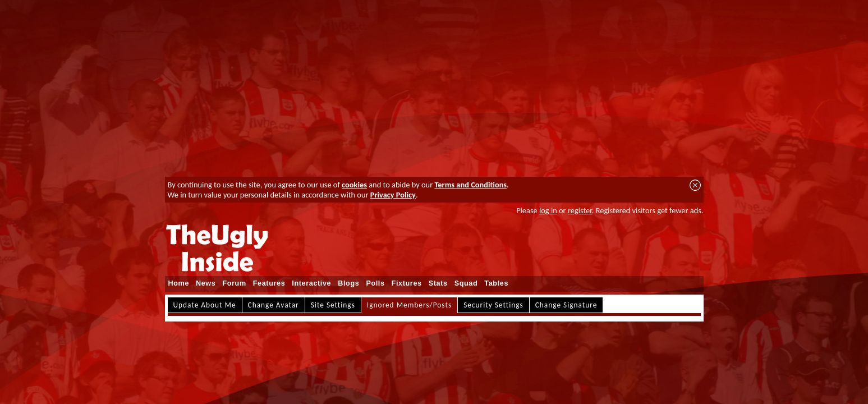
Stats (438, 283)
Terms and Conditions (470, 185)
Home (179, 283)
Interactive (311, 283)
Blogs (348, 283)
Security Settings (493, 305)
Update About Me (205, 305)
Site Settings (333, 305)
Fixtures (407, 283)
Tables (496, 283)
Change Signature (566, 305)
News (206, 283)
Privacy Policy (393, 195)
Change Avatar (274, 305)
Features (269, 283)
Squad (466, 283)
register (580, 210)
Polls (375, 283)
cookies (354, 185)
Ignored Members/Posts (409, 305)
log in (548, 210)
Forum (234, 283)
